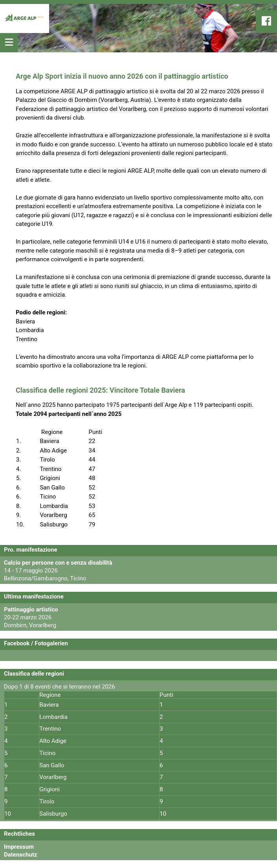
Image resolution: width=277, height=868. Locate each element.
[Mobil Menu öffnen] (9, 43)
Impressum (19, 847)
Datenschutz (20, 855)
